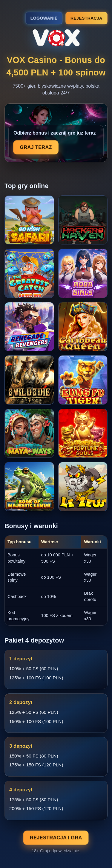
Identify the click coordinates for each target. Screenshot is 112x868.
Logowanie (44, 18)
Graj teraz (36, 147)
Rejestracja (86, 18)
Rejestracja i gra (56, 838)
